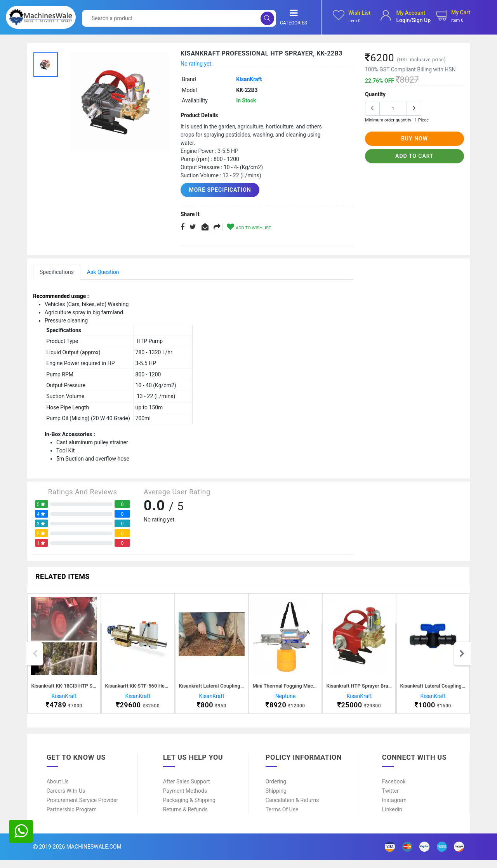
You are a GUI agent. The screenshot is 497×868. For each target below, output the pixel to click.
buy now (414, 139)
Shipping (276, 799)
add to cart (414, 156)
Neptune (286, 700)
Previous (35, 658)
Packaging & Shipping (189, 808)
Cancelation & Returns (292, 808)
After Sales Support (187, 790)
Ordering (276, 790)
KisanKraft (249, 79)
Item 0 (355, 21)
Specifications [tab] (57, 272)
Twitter (390, 799)
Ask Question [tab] (103, 272)
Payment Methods (185, 799)
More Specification (217, 190)
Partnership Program (72, 818)
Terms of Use (282, 818)
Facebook (394, 790)
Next (462, 658)
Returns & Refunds (185, 818)
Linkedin (392, 818)
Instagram (394, 808)
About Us (58, 790)
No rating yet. (197, 64)
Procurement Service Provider (83, 808)
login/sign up (413, 20)
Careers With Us (66, 799)
